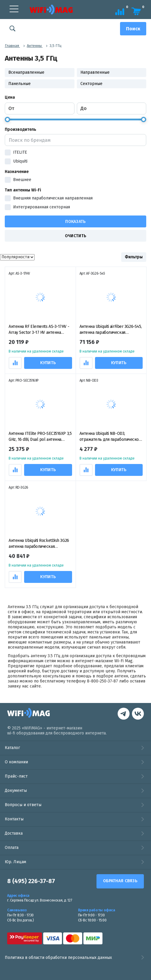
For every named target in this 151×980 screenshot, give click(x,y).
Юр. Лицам (15, 862)
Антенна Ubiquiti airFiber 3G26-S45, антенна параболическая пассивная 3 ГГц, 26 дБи (111, 330)
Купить (48, 363)
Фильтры (134, 257)
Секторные (91, 84)
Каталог (12, 748)
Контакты (14, 819)
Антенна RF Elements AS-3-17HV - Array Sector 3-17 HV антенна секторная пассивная (39, 330)
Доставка (14, 833)
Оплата (12, 848)
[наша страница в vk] (124, 714)
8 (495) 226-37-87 (31, 881)
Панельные (20, 84)
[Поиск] (133, 29)
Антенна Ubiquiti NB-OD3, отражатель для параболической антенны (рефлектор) (110, 437)
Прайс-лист (16, 776)
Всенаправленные (26, 72)
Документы (16, 791)
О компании (16, 762)
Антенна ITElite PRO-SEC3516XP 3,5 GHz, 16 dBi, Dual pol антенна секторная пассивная (40, 437)
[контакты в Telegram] (138, 714)
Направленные (95, 72)
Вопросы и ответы (23, 805)
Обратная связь (120, 881)
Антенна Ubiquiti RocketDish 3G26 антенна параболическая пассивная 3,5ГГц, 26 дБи (39, 544)
